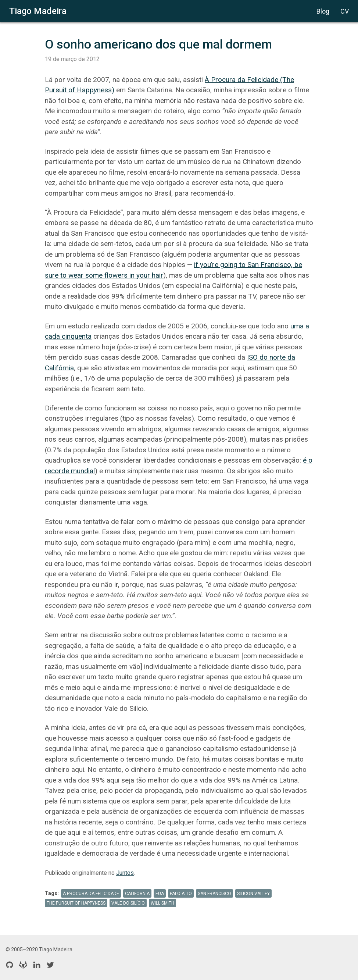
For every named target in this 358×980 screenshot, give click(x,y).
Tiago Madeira (38, 11)
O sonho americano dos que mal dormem (158, 44)
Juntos (125, 873)
